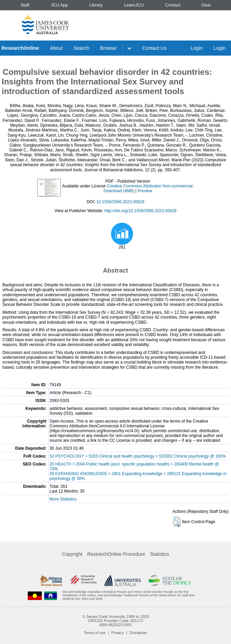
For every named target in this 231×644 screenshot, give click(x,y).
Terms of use (95, 633)
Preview (145, 191)
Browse (108, 48)
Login (197, 48)
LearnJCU (134, 5)
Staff (25, 5)
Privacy (118, 633)
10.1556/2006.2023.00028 (120, 202)
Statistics (159, 554)
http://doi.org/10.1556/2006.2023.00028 (141, 211)
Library (96, 5)
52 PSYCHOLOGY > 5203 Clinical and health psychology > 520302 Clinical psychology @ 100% (138, 456)
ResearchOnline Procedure (116, 554)
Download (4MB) (119, 191)
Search (82, 48)
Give (206, 5)
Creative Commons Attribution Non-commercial (150, 186)
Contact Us (154, 48)
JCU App (59, 5)
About (57, 48)
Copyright (72, 554)
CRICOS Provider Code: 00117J (115, 621)
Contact (173, 5)
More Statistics (63, 499)
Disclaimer (138, 633)
